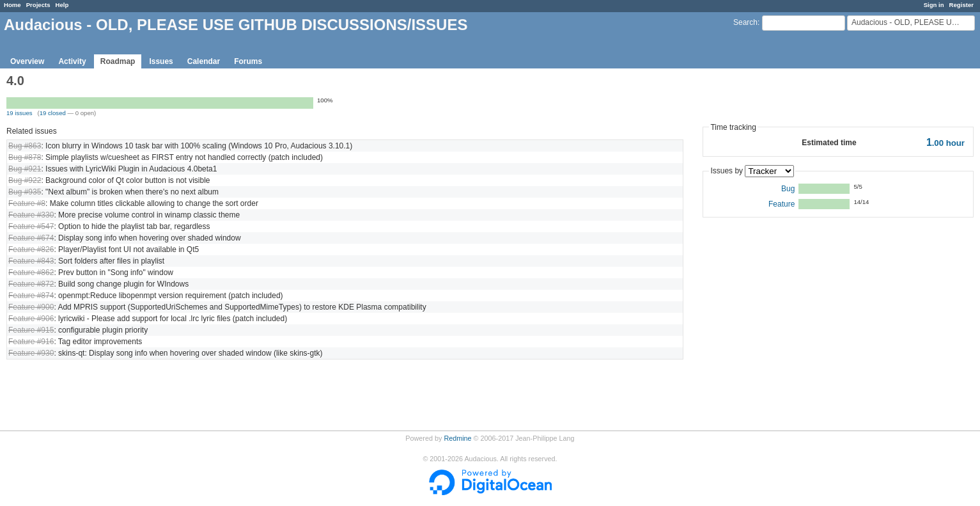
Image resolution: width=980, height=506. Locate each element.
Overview (27, 61)
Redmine (457, 438)
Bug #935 (25, 192)
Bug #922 (25, 180)
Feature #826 (31, 249)
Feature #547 (31, 226)
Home (12, 5)
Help (62, 5)
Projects (38, 5)
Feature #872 (31, 284)
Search (745, 22)
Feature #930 (31, 353)
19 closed (53, 113)
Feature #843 (31, 261)
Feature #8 (27, 203)
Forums (248, 61)
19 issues (19, 113)
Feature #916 (31, 342)
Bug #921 (25, 169)
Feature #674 (31, 238)
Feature (782, 204)
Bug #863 (25, 146)
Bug (788, 189)
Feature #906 (31, 319)
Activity (72, 61)
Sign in (934, 5)
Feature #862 (31, 273)
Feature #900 (31, 307)
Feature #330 (31, 215)
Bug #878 (25, 157)
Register (961, 5)
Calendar (204, 61)
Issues (161, 61)
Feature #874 (31, 296)
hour (945, 143)
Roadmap (118, 61)
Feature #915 (31, 330)
